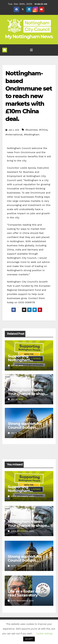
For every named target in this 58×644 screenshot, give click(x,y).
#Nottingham (32, 134)
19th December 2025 (22, 566)
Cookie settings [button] (44, 634)
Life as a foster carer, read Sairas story (27, 593)
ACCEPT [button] (29, 639)
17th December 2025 (22, 601)
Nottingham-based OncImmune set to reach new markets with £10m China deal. (29, 96)
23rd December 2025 (23, 496)
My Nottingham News (29, 37)
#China (43, 130)
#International (14, 134)
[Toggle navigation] (31, 50)
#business (31, 130)
